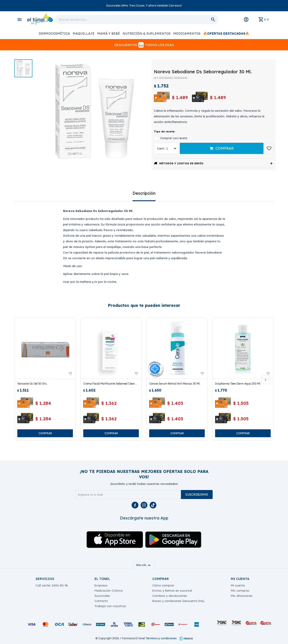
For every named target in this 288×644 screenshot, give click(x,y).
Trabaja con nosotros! (110, 606)
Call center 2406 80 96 (52, 585)
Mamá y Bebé (109, 33)
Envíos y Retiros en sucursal (172, 591)
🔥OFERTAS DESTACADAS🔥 (226, 33)
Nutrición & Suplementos (147, 33)
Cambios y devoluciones (170, 596)
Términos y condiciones (161, 638)
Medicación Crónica (109, 591)
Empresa (101, 585)
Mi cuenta (238, 585)
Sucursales (102, 596)
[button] (266, 380)
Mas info (144, 565)
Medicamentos (187, 33)
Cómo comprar (163, 585)
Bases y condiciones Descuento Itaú (178, 601)
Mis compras (240, 591)
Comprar (224, 148)
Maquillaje (84, 33)
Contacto (101, 601)
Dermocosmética (54, 33)
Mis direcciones (242, 596)
